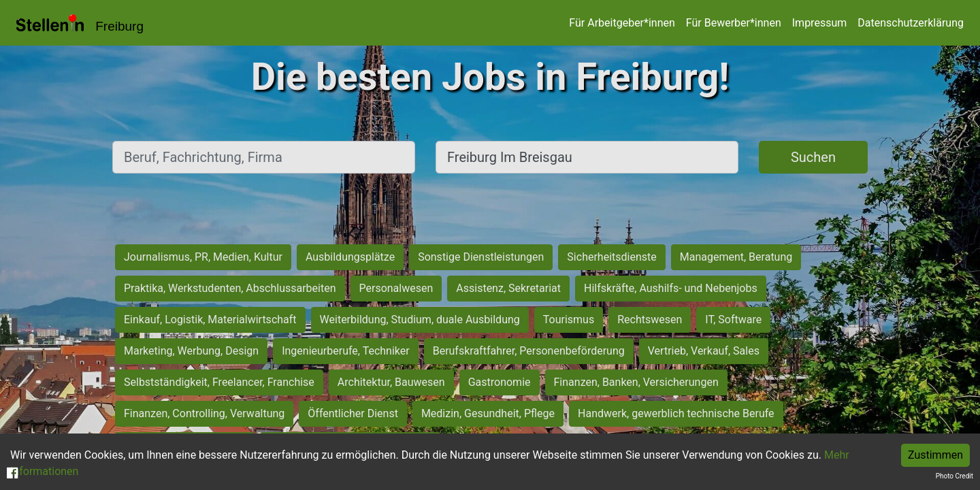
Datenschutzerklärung (911, 23)
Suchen (813, 157)
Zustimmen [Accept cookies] (935, 455)
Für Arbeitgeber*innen (622, 23)
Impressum (820, 23)
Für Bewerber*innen (734, 23)
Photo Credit (954, 476)
